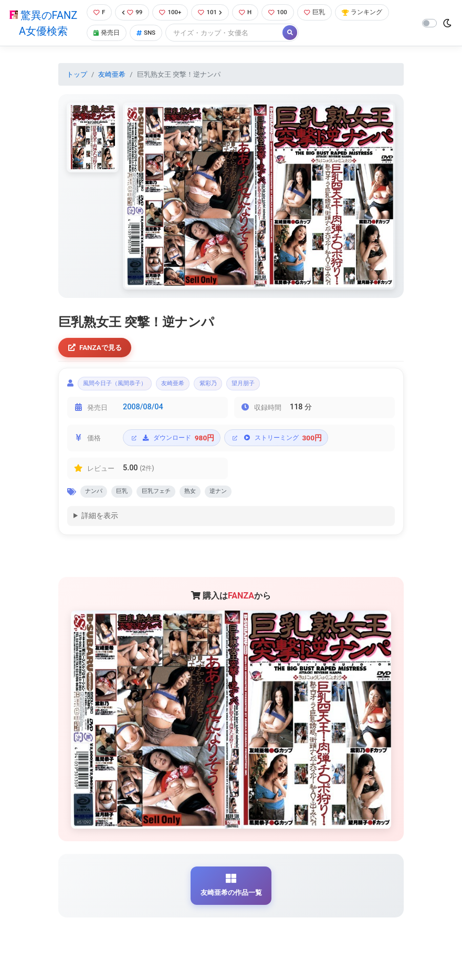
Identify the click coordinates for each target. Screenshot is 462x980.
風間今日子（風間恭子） (122, 388)
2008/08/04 (143, 412)
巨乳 (322, 13)
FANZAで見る (97, 349)
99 (132, 13)
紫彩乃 (233, 388)
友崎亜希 (112, 75)
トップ (77, 75)
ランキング (371, 13)
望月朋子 (275, 388)
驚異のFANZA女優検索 (43, 24)
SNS (147, 34)
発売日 (106, 34)
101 (213, 13)
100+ (172, 13)
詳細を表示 (100, 524)
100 (284, 13)
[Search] (227, 34)
